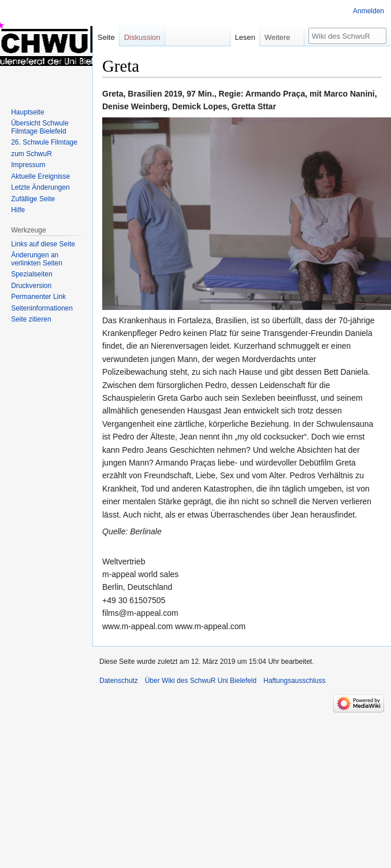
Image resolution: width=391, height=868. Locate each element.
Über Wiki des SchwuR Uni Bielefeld (201, 681)
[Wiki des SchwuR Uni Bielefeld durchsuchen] (347, 36)
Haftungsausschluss (294, 681)
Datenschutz (119, 681)
